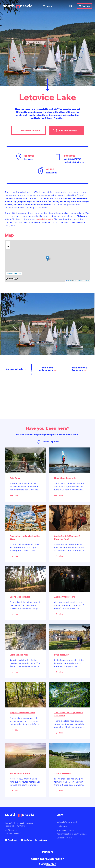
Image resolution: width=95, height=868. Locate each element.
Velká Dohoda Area (19, 655)
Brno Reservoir (62, 655)
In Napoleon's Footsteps (79, 369)
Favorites (86, 6)
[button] (48, 258)
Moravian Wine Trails (20, 773)
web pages (52, 172)
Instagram (43, 840)
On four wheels (14, 369)
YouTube (28, 840)
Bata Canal (15, 478)
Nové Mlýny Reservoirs (65, 478)
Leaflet (69, 281)
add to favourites (68, 130)
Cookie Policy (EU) (65, 838)
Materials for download (67, 822)
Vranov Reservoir (63, 773)
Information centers (65, 830)
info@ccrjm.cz (11, 830)
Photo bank (62, 826)
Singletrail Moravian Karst (22, 713)
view (17, 495)
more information (31, 130)
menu (49, 6)
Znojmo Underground (65, 597)
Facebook (12, 840)
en (71, 6)
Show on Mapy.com (14, 273)
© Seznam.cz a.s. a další (81, 281)
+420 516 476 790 (73, 159)
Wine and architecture (46, 369)
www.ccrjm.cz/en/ (13, 833)
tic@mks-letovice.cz (74, 162)
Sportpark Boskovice (20, 597)
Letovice (29, 159)
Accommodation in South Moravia (72, 834)
